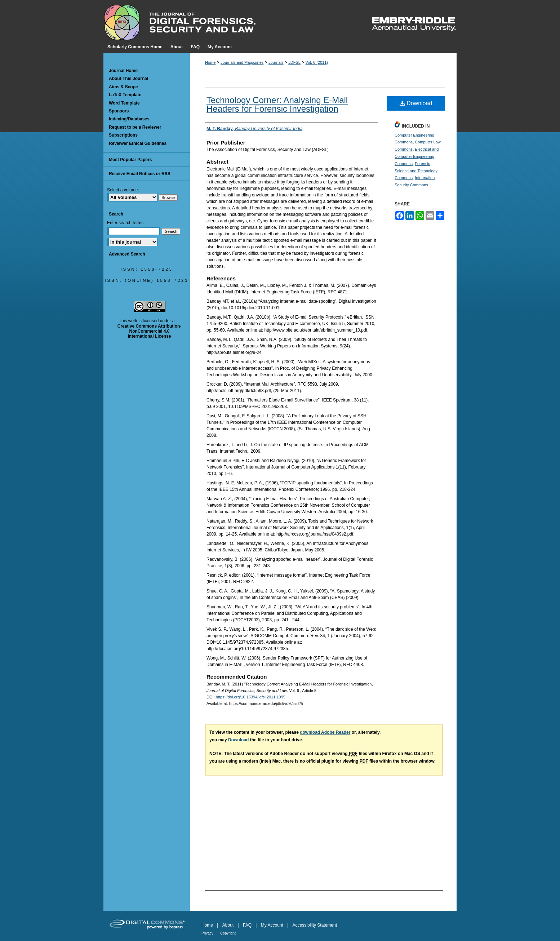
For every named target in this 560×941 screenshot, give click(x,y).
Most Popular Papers (130, 160)
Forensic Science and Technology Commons (416, 171)
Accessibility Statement (315, 925)
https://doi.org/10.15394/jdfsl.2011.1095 (251, 697)
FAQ (247, 925)
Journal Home (123, 71)
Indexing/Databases (129, 119)
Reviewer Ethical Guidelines (138, 143)
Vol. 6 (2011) (317, 62)
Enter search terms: (126, 223)
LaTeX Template (125, 95)
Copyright (228, 933)
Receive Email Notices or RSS (140, 174)
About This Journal (128, 79)
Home (210, 62)
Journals (276, 62)
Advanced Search (127, 254)
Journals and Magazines (242, 62)
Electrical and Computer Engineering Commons (417, 156)
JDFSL (294, 62)
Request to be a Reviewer (135, 127)
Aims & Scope (123, 87)
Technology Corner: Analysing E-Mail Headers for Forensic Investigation (277, 104)
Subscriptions (123, 135)
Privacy (207, 933)
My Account (272, 925)
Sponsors (119, 111)
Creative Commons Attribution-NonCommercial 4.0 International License (150, 331)
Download (416, 103)
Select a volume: (123, 190)
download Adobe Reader (325, 732)
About (228, 925)
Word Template (124, 103)
